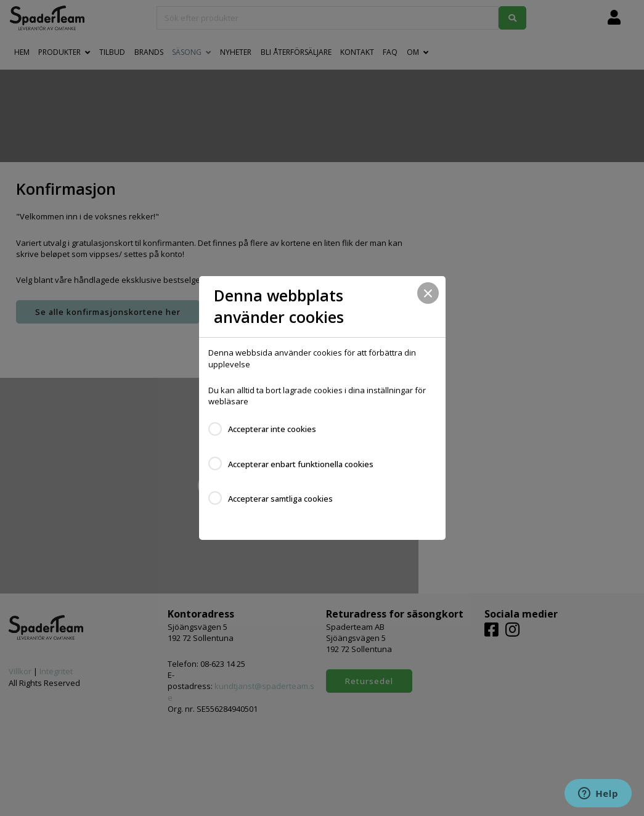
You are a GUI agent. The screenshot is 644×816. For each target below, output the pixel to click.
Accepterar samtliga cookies (280, 499)
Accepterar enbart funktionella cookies (301, 464)
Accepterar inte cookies (272, 429)
